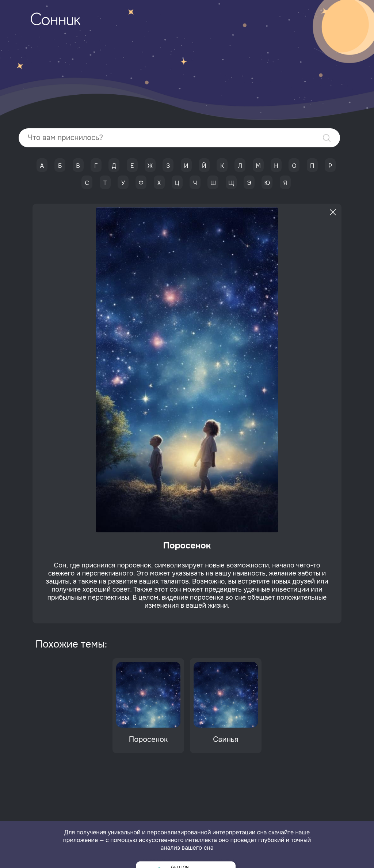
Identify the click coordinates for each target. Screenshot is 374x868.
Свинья (226, 739)
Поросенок (148, 739)
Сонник (55, 21)
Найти (327, 138)
